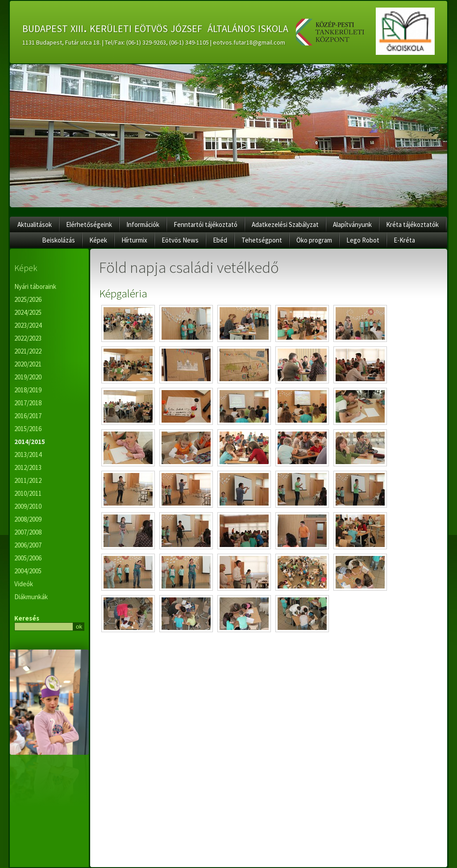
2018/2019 (28, 390)
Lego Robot (363, 240)
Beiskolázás (58, 240)
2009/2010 (28, 506)
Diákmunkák (31, 597)
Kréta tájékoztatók (412, 224)
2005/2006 (28, 558)
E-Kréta (404, 240)
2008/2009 (28, 519)
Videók (24, 584)
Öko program (314, 240)
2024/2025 (28, 312)
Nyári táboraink (35, 286)
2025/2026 (28, 299)
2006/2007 (28, 545)
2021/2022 (28, 351)
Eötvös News (180, 240)
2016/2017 (28, 416)
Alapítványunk (352, 224)
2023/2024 (28, 325)
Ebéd (220, 240)
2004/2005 (28, 571)
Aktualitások (35, 224)
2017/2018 (28, 403)
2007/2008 (28, 532)
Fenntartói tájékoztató (206, 224)
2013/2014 (28, 455)
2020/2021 (28, 364)
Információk (143, 224)
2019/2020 (28, 377)
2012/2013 (28, 467)
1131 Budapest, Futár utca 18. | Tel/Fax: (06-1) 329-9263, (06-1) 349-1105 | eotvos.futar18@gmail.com (154, 42)
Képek (98, 240)
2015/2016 (28, 429)
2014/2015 (30, 442)
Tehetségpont (262, 240)
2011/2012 (28, 480)
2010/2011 (28, 493)
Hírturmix (134, 240)
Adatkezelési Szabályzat (285, 224)
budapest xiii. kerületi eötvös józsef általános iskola (155, 27)
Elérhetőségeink (89, 224)
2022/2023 (28, 338)
